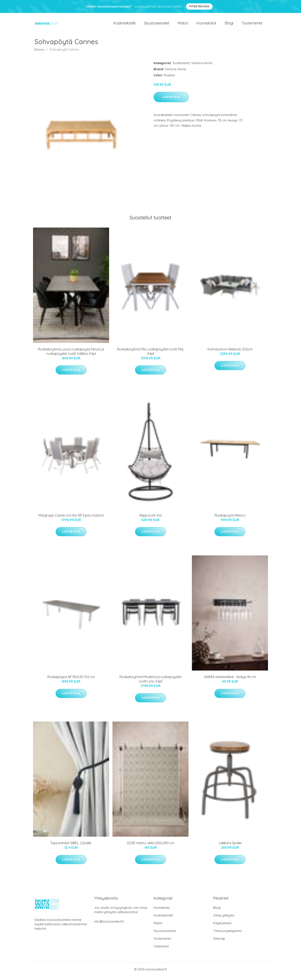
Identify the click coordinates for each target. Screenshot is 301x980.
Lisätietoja (171, 101)
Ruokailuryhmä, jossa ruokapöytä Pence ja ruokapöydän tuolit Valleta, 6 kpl (71, 355)
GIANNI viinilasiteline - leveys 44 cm (230, 681)
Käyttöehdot (222, 927)
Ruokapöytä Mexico (230, 519)
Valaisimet (161, 950)
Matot (183, 25)
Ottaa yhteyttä (224, 919)
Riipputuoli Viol (151, 519)
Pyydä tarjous (199, 6)
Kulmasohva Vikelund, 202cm (230, 353)
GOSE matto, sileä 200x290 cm (150, 847)
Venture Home (202, 67)
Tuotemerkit (252, 25)
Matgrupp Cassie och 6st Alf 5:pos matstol (71, 519)
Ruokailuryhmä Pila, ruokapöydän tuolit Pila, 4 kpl (150, 355)
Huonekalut (206, 25)
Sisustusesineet (157, 25)
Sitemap (219, 942)
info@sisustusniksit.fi (109, 925)
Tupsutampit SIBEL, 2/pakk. (71, 847)
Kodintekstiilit (124, 25)
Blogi (229, 25)
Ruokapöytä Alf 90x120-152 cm (71, 681)
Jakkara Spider (230, 847)
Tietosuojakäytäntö (228, 934)
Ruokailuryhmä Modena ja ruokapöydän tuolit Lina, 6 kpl (151, 683)
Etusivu (40, 53)
